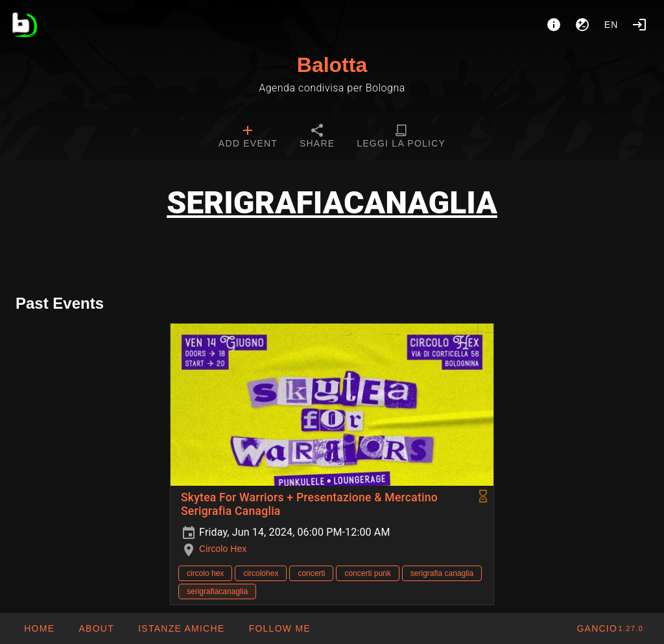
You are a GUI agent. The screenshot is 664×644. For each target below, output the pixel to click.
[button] (181, 628)
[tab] (248, 137)
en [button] (611, 25)
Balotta (332, 65)
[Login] (639, 25)
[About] (554, 25)
